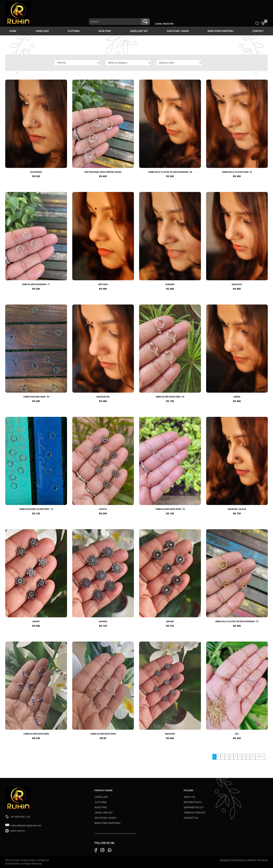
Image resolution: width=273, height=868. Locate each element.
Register (168, 24)
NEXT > (260, 757)
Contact (258, 31)
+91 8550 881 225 (20, 817)
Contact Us (191, 818)
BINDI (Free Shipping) (221, 31)
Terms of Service (194, 813)
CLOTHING (74, 31)
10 (253, 757)
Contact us (43, 860)
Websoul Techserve (257, 860)
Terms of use (12, 860)
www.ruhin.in (18, 831)
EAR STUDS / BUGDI (178, 31)
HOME (13, 31)
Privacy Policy (28, 860)
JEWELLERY (42, 31)
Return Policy (193, 802)
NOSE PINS (105, 31)
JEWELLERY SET (139, 31)
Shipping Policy (194, 807)
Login (158, 24)
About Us (189, 797)
